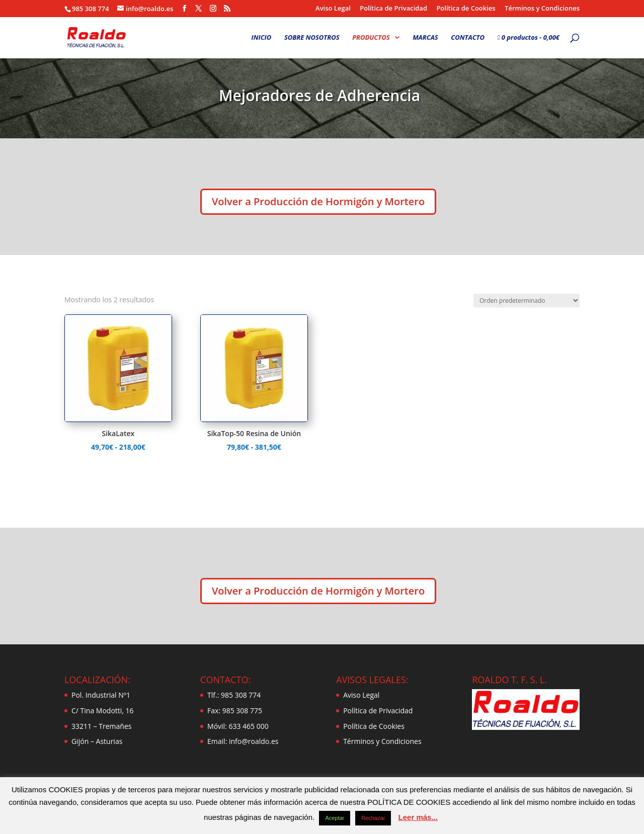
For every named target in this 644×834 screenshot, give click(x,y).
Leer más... (418, 817)
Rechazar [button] (373, 818)
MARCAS (425, 38)
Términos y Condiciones (542, 9)
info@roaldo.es (253, 741)
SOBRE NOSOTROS (312, 38)
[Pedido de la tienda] (527, 301)
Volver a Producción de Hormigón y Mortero (318, 201)
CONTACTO (468, 38)
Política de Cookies (466, 9)
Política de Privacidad (393, 9)
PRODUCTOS (371, 38)
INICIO (262, 38)
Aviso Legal (333, 9)
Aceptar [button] (335, 818)
